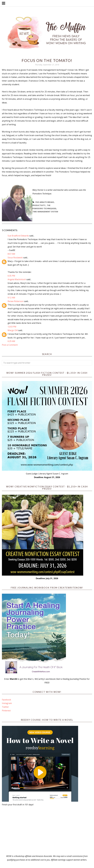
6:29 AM (11, 341)
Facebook (6, 700)
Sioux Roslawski (15, 258)
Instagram (7, 703)
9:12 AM (11, 298)
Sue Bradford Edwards (18, 236)
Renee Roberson (16, 301)
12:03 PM (12, 327)
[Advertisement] (47, 830)
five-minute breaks (45, 202)
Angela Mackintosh (17, 279)
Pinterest (6, 711)
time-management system (45, 212)
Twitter (5, 707)
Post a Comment (10, 345)
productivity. (39, 205)
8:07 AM (11, 254)
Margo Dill (13, 330)
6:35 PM (11, 276)
